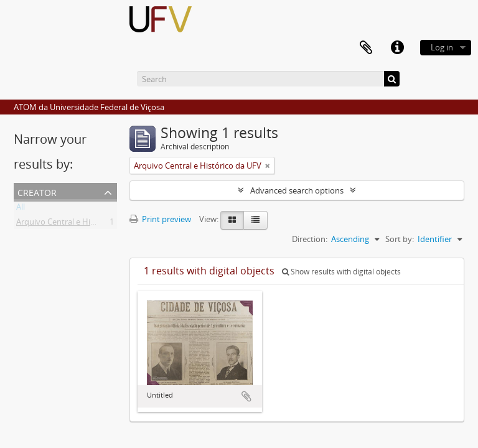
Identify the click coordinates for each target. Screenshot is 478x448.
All (21, 209)
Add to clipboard (246, 396)
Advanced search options (297, 190)
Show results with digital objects (341, 272)
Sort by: (400, 239)
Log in (442, 47)
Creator (37, 191)
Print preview (160, 219)
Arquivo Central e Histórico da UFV (80, 224)
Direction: (310, 239)
